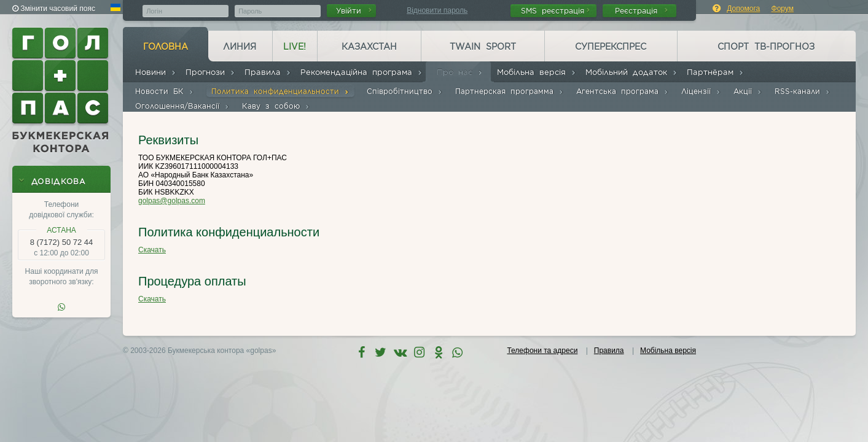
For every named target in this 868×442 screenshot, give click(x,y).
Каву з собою (276, 106)
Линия (240, 47)
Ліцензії (701, 91)
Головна (166, 47)
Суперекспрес (611, 47)
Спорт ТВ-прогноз (766, 47)
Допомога (743, 9)
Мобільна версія (537, 72)
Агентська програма (623, 91)
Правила (268, 72)
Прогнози (210, 72)
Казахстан (369, 47)
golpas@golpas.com (172, 201)
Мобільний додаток (631, 72)
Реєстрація (641, 11)
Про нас (460, 72)
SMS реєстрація (555, 11)
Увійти (354, 11)
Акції (748, 91)
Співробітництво (405, 91)
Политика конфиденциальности (280, 91)
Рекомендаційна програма (362, 72)
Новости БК (165, 91)
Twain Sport (483, 47)
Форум (783, 9)
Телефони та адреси (542, 351)
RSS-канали (803, 91)
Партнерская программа (510, 91)
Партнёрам (715, 72)
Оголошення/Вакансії (182, 106)
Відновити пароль (437, 10)
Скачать (152, 250)
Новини (156, 72)
